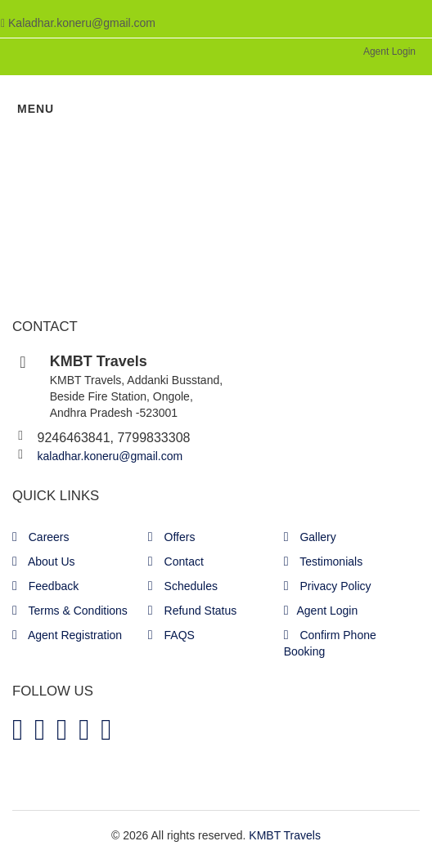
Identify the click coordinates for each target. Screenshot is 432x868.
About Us (44, 562)
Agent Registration (67, 635)
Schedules (183, 586)
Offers (172, 537)
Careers (41, 537)
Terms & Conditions (70, 611)
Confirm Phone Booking (330, 643)
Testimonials (324, 562)
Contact (176, 562)
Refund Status (192, 611)
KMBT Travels (285, 835)
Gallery (310, 537)
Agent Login (389, 51)
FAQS (171, 635)
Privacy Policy (328, 586)
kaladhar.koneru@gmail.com (110, 456)
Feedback (45, 586)
